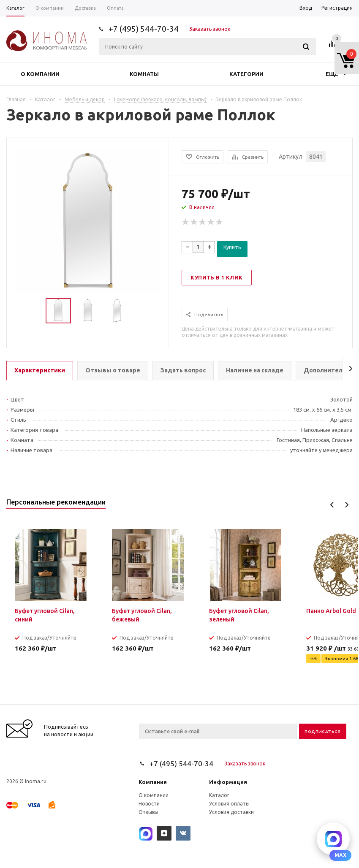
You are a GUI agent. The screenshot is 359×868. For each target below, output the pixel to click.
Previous (332, 505)
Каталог (219, 795)
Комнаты (144, 74)
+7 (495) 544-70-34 (144, 29)
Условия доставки (231, 812)
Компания (153, 782)
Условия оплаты (229, 804)
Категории (246, 74)
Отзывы (148, 812)
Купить (232, 247)
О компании (40, 74)
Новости (149, 804)
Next (347, 505)
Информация (228, 782)
